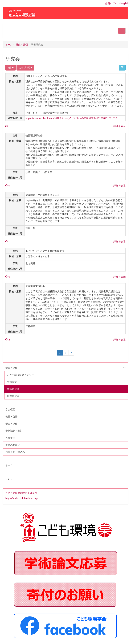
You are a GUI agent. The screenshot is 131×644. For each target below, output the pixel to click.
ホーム (9, 45)
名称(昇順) (25, 68)
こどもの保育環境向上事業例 (21, 493)
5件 (11, 68)
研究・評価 (22, 45)
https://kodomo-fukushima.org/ (22, 498)
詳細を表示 (120, 126)
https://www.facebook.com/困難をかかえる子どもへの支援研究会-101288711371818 (71, 118)
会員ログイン (112, 3)
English (124, 3)
